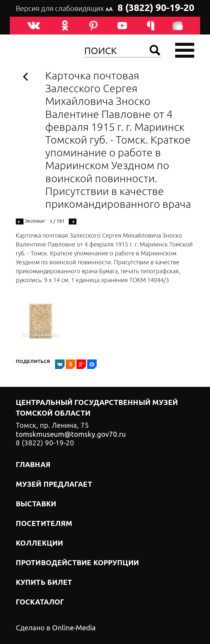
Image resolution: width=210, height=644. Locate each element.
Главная (33, 465)
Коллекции (39, 544)
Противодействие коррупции (77, 563)
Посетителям (44, 524)
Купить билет (44, 583)
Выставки (36, 504)
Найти (155, 50)
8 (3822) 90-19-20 (156, 8)
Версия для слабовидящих (64, 9)
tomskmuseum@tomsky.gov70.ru (71, 434)
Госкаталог (40, 602)
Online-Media (74, 628)
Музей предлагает (54, 485)
